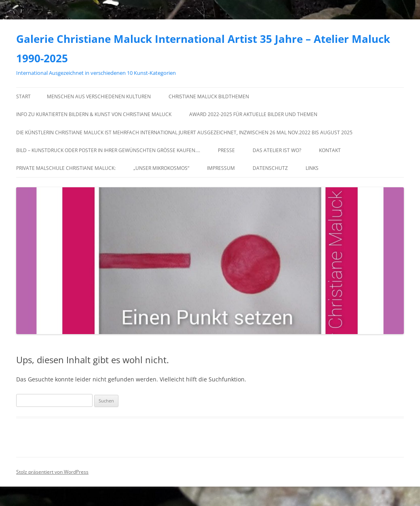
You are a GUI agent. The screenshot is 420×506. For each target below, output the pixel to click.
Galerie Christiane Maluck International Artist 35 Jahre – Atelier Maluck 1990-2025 (203, 49)
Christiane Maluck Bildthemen (209, 96)
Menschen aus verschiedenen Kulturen (99, 96)
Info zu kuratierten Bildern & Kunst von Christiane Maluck (94, 114)
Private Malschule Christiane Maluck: (66, 168)
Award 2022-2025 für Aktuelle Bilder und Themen (253, 114)
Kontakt (330, 150)
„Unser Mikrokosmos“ (161, 168)
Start (23, 96)
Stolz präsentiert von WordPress (52, 472)
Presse (226, 150)
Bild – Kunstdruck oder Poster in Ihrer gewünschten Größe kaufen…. (108, 150)
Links (312, 168)
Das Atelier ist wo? (277, 150)
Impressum (221, 168)
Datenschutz (270, 168)
